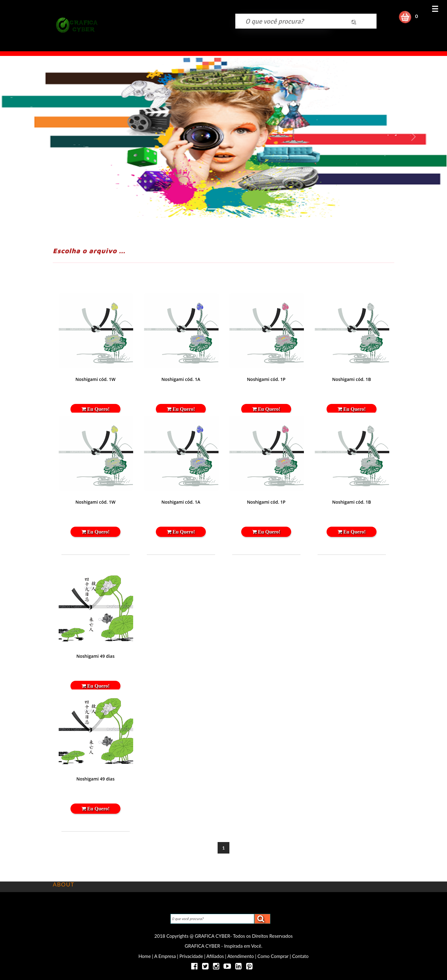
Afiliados (215, 956)
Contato (300, 956)
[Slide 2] (223, 209)
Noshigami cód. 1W (95, 379)
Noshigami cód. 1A (181, 379)
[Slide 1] (212, 209)
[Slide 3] (235, 209)
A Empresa (165, 956)
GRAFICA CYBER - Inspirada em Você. (223, 946)
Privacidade (191, 956)
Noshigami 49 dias (95, 656)
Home (145, 956)
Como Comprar (273, 956)
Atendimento (241, 956)
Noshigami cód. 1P (266, 379)
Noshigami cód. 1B (352, 379)
